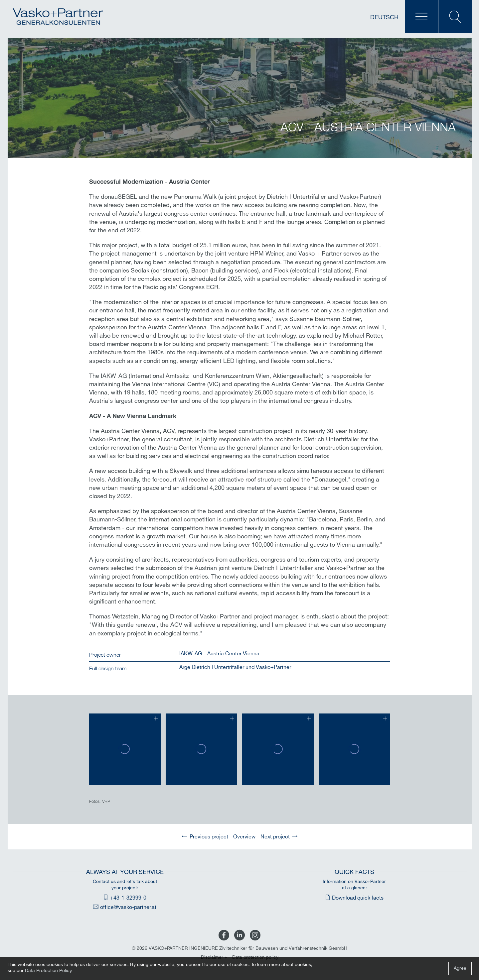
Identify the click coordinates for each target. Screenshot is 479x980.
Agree (460, 968)
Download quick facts (358, 898)
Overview (244, 837)
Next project (275, 837)
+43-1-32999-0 (128, 898)
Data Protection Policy (48, 971)
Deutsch (384, 17)
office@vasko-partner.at (128, 907)
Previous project (209, 837)
